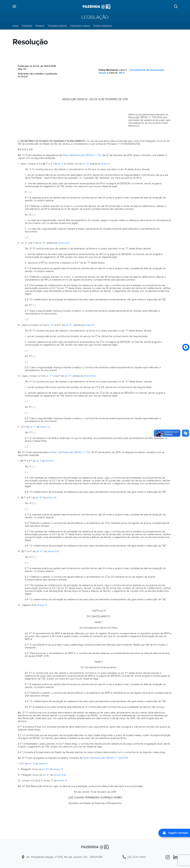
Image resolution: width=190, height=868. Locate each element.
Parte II (66, 155)
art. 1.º (33, 427)
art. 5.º (68, 376)
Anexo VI (45, 427)
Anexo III (89, 325)
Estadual (27, 26)
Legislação (95, 17)
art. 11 (61, 164)
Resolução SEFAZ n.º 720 (88, 155)
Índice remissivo (103, 26)
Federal (40, 26)
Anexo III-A (90, 376)
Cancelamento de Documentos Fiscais (131, 71)
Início (16, 26)
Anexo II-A (64, 243)
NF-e (122, 73)
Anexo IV (42, 605)
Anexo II (106, 164)
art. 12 (86, 164)
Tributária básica (57, 26)
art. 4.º (49, 376)
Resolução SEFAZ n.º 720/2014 (111, 758)
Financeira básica (80, 26)
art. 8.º (24, 243)
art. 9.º (42, 243)
